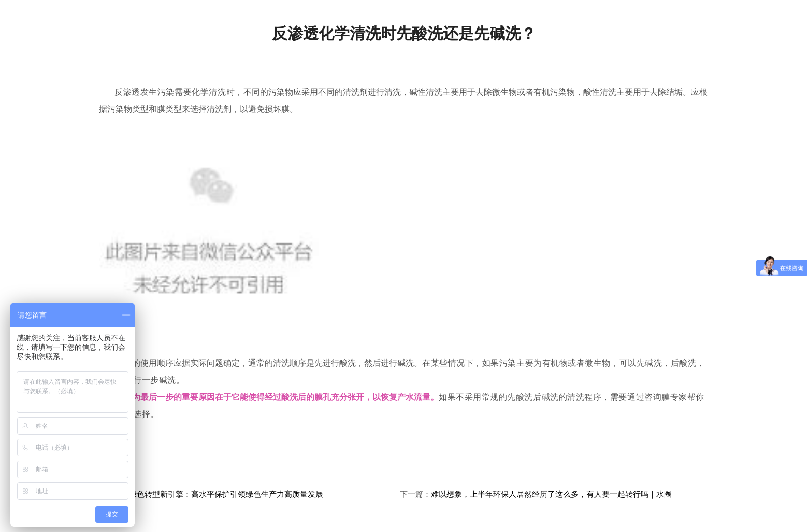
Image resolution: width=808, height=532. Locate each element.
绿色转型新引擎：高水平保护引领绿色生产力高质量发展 (226, 494)
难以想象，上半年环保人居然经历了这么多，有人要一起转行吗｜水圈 (551, 494)
